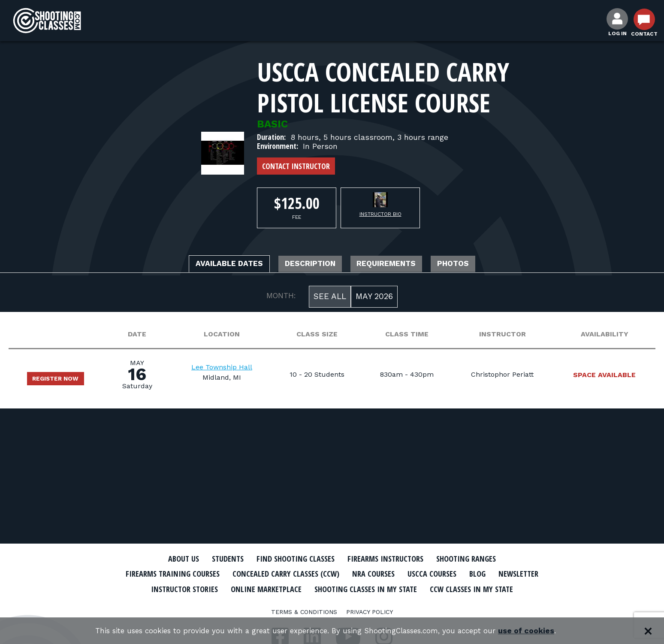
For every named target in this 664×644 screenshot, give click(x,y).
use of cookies (538, 631)
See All (330, 298)
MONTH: (281, 297)
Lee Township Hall (229, 369)
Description (307, 265)
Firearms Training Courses (187, 574)
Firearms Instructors (391, 559)
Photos (472, 265)
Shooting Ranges (480, 559)
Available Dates (214, 265)
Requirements (395, 265)
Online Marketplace (342, 588)
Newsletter (178, 588)
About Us (168, 559)
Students (216, 559)
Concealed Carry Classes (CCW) (312, 574)
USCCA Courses (471, 574)
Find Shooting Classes (291, 559)
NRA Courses (407, 574)
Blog (521, 574)
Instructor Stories (251, 588)
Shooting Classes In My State (451, 588)
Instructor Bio (380, 214)
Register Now (60, 380)
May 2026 (374, 298)
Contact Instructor (296, 166)
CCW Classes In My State (332, 603)
